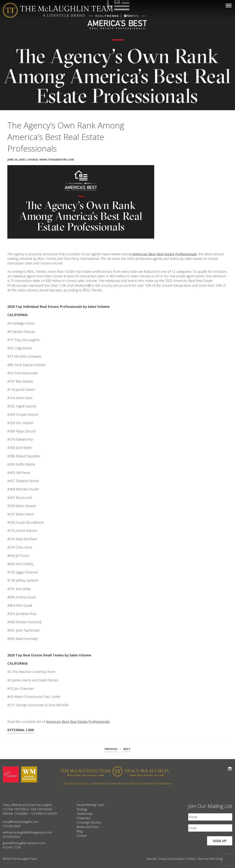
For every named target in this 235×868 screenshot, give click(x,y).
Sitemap (151, 859)
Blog (79, 831)
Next (127, 749)
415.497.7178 (12, 847)
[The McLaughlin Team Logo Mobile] (58, 10)
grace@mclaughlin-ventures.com (24, 843)
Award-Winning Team (90, 805)
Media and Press (88, 827)
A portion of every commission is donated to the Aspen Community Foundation (117, 783)
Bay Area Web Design (211, 859)
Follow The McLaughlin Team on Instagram (230, 767)
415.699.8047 (12, 837)
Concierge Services (89, 822)
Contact (82, 836)
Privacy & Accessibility (171, 859)
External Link (21, 730)
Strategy (82, 809)
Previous (111, 749)
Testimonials (85, 814)
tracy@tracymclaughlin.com (20, 822)
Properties (83, 818)
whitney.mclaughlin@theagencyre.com (27, 832)
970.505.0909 (12, 826)
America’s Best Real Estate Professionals (165, 254)
